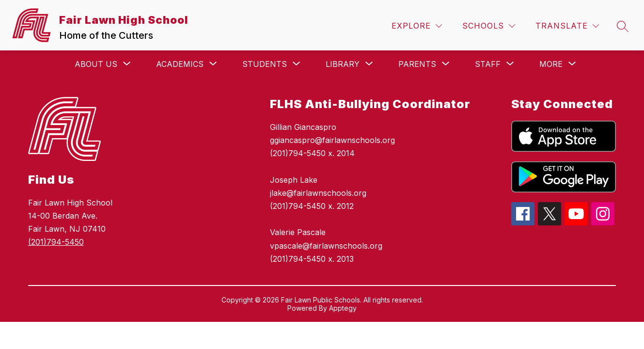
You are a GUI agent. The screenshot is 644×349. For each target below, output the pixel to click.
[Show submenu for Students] (265, 64)
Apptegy (343, 308)
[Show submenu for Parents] (417, 64)
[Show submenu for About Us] (96, 64)
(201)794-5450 (56, 242)
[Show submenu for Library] (343, 64)
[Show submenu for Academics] (180, 64)
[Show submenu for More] (551, 64)
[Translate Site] (567, 26)
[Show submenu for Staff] (488, 64)
